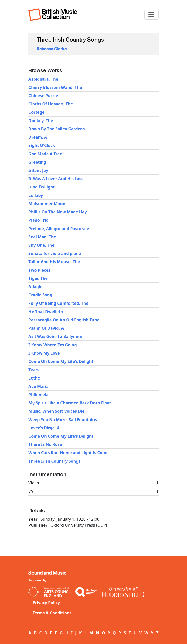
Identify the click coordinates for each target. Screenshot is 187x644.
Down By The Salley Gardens (57, 129)
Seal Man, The (42, 237)
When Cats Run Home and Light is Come (69, 453)
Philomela (38, 395)
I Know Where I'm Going (53, 345)
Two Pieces (39, 270)
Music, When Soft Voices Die (56, 411)
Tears (34, 370)
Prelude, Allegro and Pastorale (59, 229)
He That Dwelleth (46, 312)
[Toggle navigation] (151, 15)
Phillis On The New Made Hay (58, 212)
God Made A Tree (45, 154)
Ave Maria (39, 386)
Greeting (37, 162)
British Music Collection (59, 14)
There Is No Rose (45, 444)
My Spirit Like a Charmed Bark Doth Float (70, 403)
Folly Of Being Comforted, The (58, 303)
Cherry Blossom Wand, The (55, 87)
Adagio (36, 287)
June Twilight (42, 187)
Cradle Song (40, 295)
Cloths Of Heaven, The (51, 104)
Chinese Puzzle (43, 96)
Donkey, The (41, 121)
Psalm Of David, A (46, 328)
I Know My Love (44, 353)
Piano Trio (38, 220)
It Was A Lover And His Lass (56, 179)
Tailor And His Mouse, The (54, 262)
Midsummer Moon (47, 204)
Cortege (37, 112)
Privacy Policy (46, 603)
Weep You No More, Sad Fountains (63, 420)
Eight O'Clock (42, 145)
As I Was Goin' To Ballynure (55, 336)
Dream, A (38, 137)
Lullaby (36, 195)
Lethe (34, 378)
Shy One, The (41, 245)
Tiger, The (38, 278)
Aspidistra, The (43, 79)
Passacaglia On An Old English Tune (64, 320)
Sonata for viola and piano (55, 253)
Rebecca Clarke (52, 49)
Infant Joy (38, 170)
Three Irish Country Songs (54, 461)
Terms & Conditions (52, 613)
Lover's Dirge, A (44, 428)
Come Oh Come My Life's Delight (61, 361)
